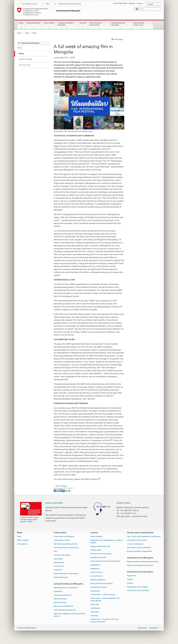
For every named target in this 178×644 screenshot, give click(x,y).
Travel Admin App (61, 577)
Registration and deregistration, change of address (107, 541)
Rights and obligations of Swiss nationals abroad (69, 615)
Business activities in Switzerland (139, 551)
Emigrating (58, 591)
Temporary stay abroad (63, 595)
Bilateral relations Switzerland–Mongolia (143, 562)
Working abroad (60, 599)
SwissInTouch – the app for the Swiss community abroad (104, 621)
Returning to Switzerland (63, 606)
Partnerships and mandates (137, 587)
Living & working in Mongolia (67, 25)
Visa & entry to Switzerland (99, 25)
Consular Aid (59, 566)
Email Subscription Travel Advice (66, 574)
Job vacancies (22, 544)
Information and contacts (137, 540)
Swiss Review (95, 608)
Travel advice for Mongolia (64, 536)
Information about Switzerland (139, 548)
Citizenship (95, 612)
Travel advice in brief (62, 540)
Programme (132, 576)
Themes (130, 579)
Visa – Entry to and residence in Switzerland (144, 536)
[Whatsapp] (67, 491)
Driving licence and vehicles (101, 554)
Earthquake (58, 559)
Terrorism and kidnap (62, 555)
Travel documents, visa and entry (66, 548)
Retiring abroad (60, 603)
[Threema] (64, 491)
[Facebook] (55, 491)
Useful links (95, 605)
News (21, 25)
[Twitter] (58, 491)
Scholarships (95, 591)
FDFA (47, 4)
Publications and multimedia (138, 591)
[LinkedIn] (61, 491)
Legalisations (95, 565)
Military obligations (98, 580)
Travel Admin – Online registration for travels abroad (105, 600)
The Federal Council (29, 4)
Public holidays (23, 540)
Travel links (58, 570)
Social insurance (97, 572)
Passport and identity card (100, 546)
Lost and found (96, 576)
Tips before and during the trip (66, 544)
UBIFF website (92, 479)
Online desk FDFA (54, 503)
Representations (34, 25)
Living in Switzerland (135, 544)
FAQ (55, 551)
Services (83, 25)
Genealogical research (99, 587)
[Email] (69, 491)
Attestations (95, 569)
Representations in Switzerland (66, 588)
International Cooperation (142, 25)
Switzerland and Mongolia (121, 25)
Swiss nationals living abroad (65, 610)
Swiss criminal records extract (102, 583)
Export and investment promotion (140, 565)
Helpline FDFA (123, 503)
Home (19, 33)
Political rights (96, 550)
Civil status (94, 616)
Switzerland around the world (70, 4)
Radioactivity (59, 563)
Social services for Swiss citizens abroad (105, 561)
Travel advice (49, 25)
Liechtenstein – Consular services (103, 595)
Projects (130, 583)
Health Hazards (96, 536)
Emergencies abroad (98, 558)
